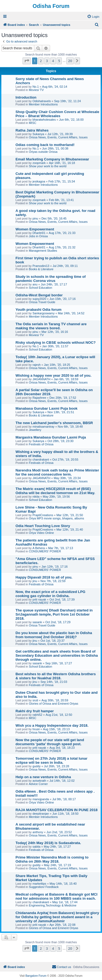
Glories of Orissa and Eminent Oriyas (54, 704)
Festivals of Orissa (41, 444)
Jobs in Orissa (38, 236)
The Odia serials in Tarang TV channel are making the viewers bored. (51, 326)
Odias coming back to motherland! (45, 145)
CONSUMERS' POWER (45, 551)
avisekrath (39, 781)
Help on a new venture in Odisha (43, 777)
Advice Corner (38, 784)
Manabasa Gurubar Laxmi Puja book (47, 408)
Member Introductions (43, 104)
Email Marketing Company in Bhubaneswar (52, 159)
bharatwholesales (44, 120)
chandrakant (41, 459)
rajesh (36, 365)
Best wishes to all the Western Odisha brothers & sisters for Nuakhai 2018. (56, 676)
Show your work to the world (48, 166)
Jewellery (35, 430)
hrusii (36, 729)
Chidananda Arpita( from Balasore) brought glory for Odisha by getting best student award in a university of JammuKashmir (57, 917)
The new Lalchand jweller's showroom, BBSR (54, 423)
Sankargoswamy (43, 313)
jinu (35, 581)
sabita (36, 847)
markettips (39, 884)
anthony (38, 832)
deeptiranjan (41, 814)
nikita (36, 497)
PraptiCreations (43, 515)
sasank (37, 622)
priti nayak (39, 599)
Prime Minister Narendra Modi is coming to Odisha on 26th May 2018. (52, 859)
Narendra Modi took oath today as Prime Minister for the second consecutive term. (57, 472)
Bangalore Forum (36, 976)
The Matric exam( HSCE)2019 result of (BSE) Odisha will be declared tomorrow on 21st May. (55, 491)
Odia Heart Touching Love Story (43, 526)
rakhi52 (37, 715)
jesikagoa (39, 181)
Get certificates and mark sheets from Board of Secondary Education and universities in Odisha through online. (57, 655)
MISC (33, 123)
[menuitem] (93, 17)
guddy (36, 766)
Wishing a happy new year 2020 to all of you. (53, 375)
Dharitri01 (39, 233)
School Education (41, 288)
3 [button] (47, 61)
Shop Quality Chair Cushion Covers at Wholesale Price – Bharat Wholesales (57, 114)
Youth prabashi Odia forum (38, 310)
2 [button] (41, 61)
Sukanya (38, 134)
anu (35, 284)
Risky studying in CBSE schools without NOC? (56, 343)
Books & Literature (41, 269)
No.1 (35, 87)
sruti (35, 700)
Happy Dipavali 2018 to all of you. (44, 577)
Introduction (26, 97)
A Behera (38, 548)
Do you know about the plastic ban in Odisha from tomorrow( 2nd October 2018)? (54, 635)
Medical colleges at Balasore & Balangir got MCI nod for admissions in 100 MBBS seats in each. (56, 896)
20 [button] (70, 61)
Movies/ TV (36, 90)
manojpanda (41, 799)
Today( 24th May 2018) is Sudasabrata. (48, 843)
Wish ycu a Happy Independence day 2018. (52, 725)
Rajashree (39, 398)
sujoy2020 (39, 299)
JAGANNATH (41, 379)
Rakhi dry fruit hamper (35, 711)
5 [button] (59, 61)
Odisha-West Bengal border (39, 295)
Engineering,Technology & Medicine (53, 905)
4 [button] (53, 61)
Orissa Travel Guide (42, 302)
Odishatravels (41, 101)
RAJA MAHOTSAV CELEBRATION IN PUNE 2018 (57, 810)
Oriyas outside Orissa (43, 152)
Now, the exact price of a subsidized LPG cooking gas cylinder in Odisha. (50, 594)
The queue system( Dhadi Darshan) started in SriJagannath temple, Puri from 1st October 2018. (54, 614)
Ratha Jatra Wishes (32, 130)
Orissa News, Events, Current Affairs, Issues (58, 137)
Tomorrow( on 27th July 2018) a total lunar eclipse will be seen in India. (51, 760)
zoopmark (39, 163)
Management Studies (43, 251)
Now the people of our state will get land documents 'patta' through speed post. (50, 742)
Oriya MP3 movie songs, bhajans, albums (56, 518)
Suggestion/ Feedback (44, 887)
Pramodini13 (41, 266)
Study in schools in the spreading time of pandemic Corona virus (51, 279)
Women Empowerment (35, 229)
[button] (27, 61)
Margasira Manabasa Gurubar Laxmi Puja (51, 437)
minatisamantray (43, 427)
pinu (35, 218)
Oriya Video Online (41, 533)
